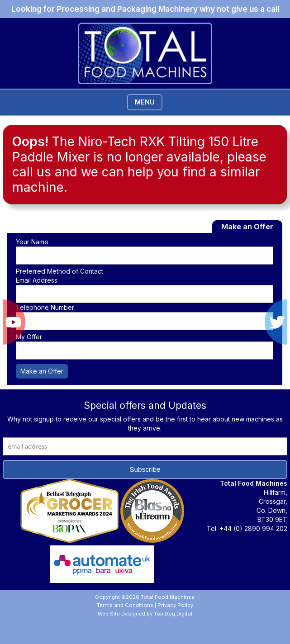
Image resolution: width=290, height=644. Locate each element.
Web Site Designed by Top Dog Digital (145, 614)
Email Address (37, 280)
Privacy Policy (175, 605)
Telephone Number (45, 307)
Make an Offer (42, 371)
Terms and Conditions (125, 605)
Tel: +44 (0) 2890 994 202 (247, 528)
